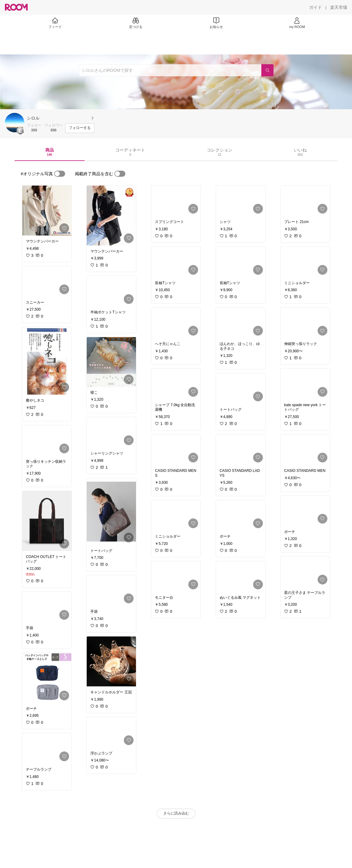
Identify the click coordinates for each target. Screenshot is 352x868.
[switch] (60, 174)
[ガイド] (315, 7)
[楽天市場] (339, 7)
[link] (47, 211)
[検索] (267, 70)
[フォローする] (80, 128)
